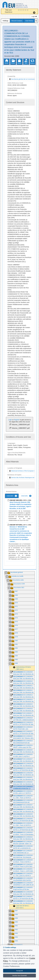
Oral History (29, 21)
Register (17, 420)
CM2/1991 (26, 496)
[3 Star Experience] (23, 10)
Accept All (19, 971)
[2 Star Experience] (21, 10)
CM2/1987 (12, 496)
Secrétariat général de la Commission (22, 79)
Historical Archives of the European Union (23, 471)
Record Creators (17, 21)
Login (34, 16)
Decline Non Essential (19, 976)
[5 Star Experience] (28, 10)
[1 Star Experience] (19, 10)
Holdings (5, 21)
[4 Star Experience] (26, 10)
